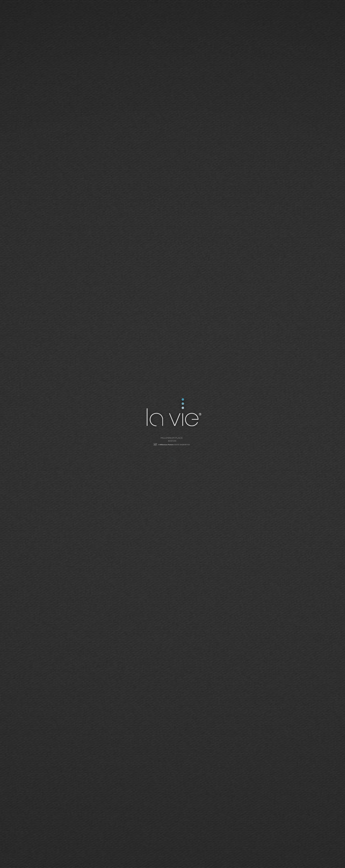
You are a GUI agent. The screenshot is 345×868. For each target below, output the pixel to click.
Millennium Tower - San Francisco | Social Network (172, 442)
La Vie (173, 413)
